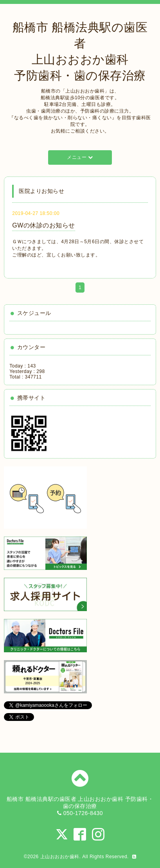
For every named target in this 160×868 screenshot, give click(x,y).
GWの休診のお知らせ (44, 225)
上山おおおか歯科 (60, 857)
